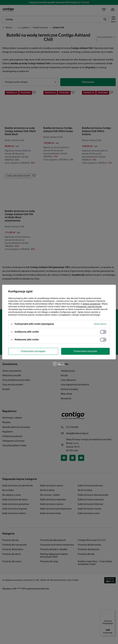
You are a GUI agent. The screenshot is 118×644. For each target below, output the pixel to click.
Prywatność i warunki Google (89, 307)
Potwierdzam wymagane (33, 351)
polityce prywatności (91, 304)
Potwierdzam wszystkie (85, 351)
